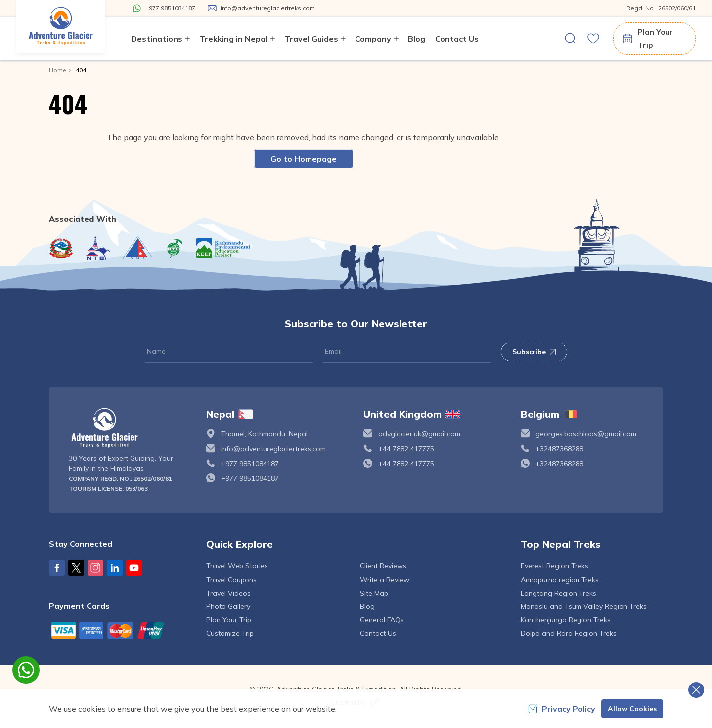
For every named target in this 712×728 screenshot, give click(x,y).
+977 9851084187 (250, 464)
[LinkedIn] (115, 568)
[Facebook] (57, 568)
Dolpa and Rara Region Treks (569, 633)
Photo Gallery (228, 606)
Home (57, 70)
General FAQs (382, 620)
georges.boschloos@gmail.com (586, 434)
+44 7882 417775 (406, 449)
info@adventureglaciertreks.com (273, 449)
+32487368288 (559, 449)
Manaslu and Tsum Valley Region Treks (584, 606)
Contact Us (457, 39)
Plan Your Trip (647, 39)
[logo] (130, 428)
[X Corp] (76, 568)
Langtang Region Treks (558, 593)
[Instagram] (95, 568)
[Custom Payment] (120, 630)
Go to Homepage (304, 159)
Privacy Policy (562, 709)
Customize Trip (230, 633)
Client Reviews (383, 566)
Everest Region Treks (555, 566)
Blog (417, 39)
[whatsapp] (26, 670)
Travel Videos (228, 593)
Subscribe (534, 352)
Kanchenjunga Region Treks (566, 620)
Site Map (374, 593)
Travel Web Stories (237, 566)
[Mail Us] (261, 8)
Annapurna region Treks (560, 580)
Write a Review (385, 580)
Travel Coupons (231, 580)
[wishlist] (593, 39)
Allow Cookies (632, 709)
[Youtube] (134, 568)
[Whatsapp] (164, 8)
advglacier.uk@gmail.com (419, 434)
